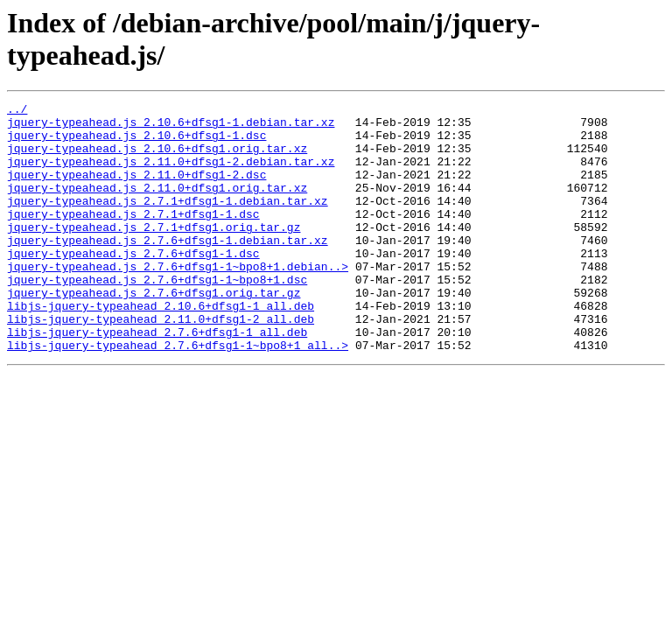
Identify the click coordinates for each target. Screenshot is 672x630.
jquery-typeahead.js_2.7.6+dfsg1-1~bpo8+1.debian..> (178, 300)
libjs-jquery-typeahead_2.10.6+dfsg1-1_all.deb (161, 347)
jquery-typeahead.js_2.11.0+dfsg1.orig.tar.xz (157, 206)
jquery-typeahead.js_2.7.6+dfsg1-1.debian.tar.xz (168, 269)
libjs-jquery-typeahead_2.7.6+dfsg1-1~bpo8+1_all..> (178, 395)
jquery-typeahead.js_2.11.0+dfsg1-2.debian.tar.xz (171, 174)
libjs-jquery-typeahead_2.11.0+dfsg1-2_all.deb (161, 363)
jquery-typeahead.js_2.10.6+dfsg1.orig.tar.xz (157, 158)
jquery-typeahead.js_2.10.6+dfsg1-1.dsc (136, 143)
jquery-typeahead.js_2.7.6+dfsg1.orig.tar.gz (154, 332)
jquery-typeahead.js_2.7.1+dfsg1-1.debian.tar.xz (168, 221)
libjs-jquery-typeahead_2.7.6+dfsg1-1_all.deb (157, 379)
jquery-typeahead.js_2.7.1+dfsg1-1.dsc (133, 237)
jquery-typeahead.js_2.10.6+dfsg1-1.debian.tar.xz (171, 127)
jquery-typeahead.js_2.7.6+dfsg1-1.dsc (133, 284)
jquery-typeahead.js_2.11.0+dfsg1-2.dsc (136, 190)
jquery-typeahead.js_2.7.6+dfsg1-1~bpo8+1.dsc (157, 316)
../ (17, 111)
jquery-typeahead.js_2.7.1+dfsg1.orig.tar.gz (154, 253)
